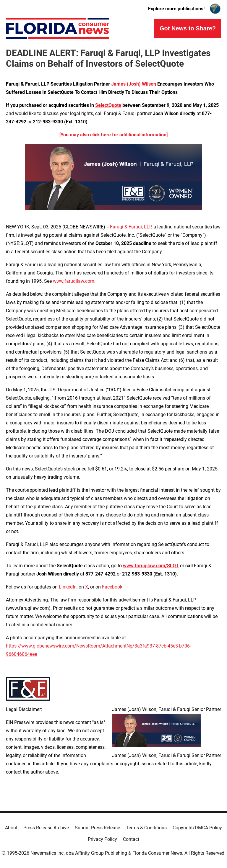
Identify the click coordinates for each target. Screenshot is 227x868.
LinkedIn (68, 587)
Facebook (112, 587)
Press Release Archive (46, 828)
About (11, 828)
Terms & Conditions (146, 828)
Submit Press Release (97, 828)
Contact (131, 839)
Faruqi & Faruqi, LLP (131, 227)
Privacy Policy (102, 839)
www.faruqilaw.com (74, 281)
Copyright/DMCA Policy (197, 828)
